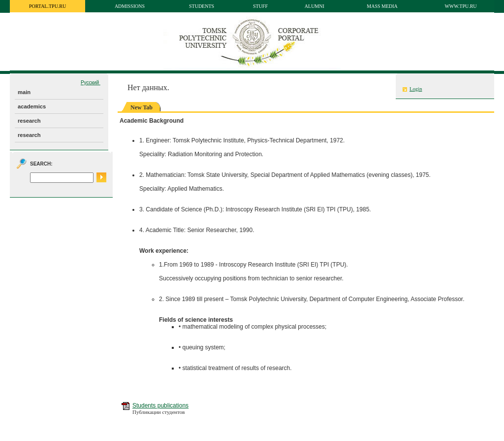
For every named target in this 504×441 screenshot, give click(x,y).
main (24, 92)
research (29, 121)
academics (32, 106)
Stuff (260, 6)
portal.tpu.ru (47, 6)
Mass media (382, 6)
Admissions (130, 6)
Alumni (315, 6)
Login (416, 89)
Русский (91, 83)
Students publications (160, 406)
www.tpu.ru (460, 6)
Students (202, 6)
